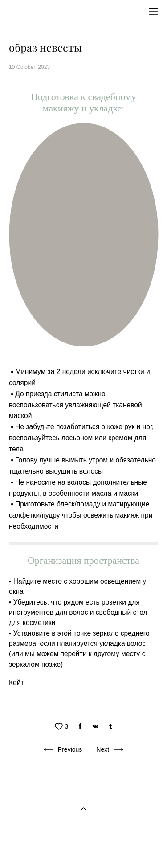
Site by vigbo (83, 847)
